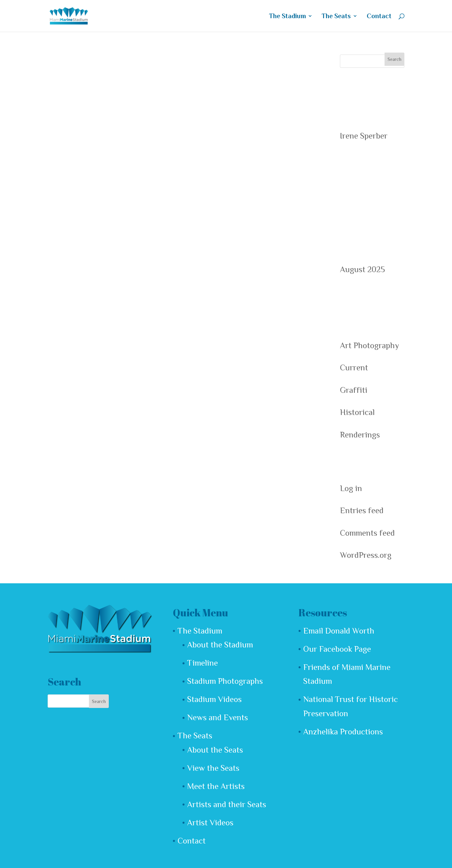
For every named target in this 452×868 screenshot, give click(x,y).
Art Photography (370, 345)
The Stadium (288, 17)
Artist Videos (210, 823)
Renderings (360, 435)
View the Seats (213, 768)
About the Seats (215, 750)
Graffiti (354, 390)
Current (354, 368)
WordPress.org (366, 555)
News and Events (218, 717)
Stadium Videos (214, 699)
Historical (357, 412)
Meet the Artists (216, 786)
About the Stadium (220, 645)
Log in (351, 488)
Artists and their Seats (227, 804)
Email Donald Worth (339, 631)
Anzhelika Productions (343, 732)
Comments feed (367, 533)
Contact (379, 17)
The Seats (336, 17)
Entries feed (362, 510)
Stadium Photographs (225, 681)
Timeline (203, 663)
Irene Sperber (364, 136)
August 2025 (362, 269)
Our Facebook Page (337, 649)
